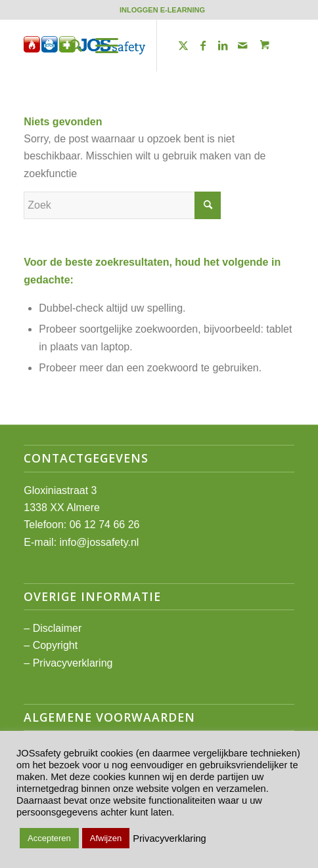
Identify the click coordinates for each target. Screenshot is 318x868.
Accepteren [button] (49, 838)
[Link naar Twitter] (183, 46)
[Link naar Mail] (242, 46)
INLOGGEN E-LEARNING (162, 10)
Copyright (55, 645)
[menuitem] (162, 10)
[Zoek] (69, 45)
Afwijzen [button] (106, 838)
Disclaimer (57, 628)
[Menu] (100, 45)
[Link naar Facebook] (203, 46)
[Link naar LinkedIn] (223, 46)
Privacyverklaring (73, 663)
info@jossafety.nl (100, 542)
